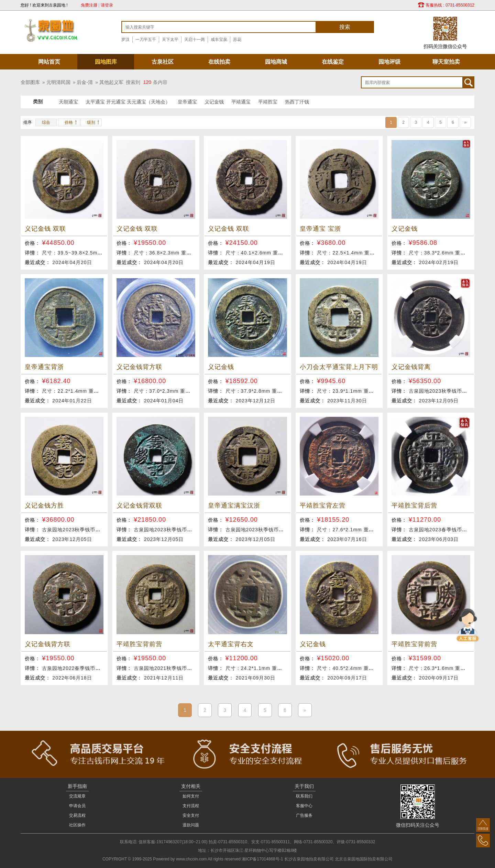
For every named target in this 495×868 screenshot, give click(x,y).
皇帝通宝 (187, 102)
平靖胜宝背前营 (139, 644)
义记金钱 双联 (45, 229)
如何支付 (191, 796)
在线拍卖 (219, 62)
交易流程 (77, 815)
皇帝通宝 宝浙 (320, 229)
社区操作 (77, 825)
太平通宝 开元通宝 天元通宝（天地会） (128, 102)
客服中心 (304, 806)
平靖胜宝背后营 (414, 506)
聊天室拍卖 (446, 62)
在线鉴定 (333, 62)
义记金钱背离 (411, 367)
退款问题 (191, 825)
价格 (69, 122)
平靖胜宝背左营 (323, 506)
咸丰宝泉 (219, 40)
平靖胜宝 (268, 102)
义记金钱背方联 (139, 367)
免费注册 (89, 5)
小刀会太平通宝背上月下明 (339, 367)
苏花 (237, 40)
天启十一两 (195, 40)
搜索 (345, 27)
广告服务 (304, 815)
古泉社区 (163, 62)
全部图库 (30, 82)
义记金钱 (214, 102)
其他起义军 (111, 82)
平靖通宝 (241, 102)
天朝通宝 (68, 102)
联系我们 (304, 796)
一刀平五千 (146, 40)
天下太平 (170, 40)
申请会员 (77, 806)
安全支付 (191, 815)
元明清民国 (58, 82)
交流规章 (77, 796)
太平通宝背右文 (231, 644)
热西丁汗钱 (297, 102)
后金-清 (85, 82)
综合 (46, 122)
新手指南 (77, 786)
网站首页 (49, 62)
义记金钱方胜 (44, 506)
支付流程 (191, 806)
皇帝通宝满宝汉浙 (234, 506)
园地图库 (106, 62)
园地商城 (276, 62)
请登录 (107, 5)
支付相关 (191, 786)
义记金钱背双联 (139, 506)
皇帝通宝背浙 (44, 367)
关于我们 (304, 786)
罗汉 (125, 40)
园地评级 (389, 62)
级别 (91, 122)
